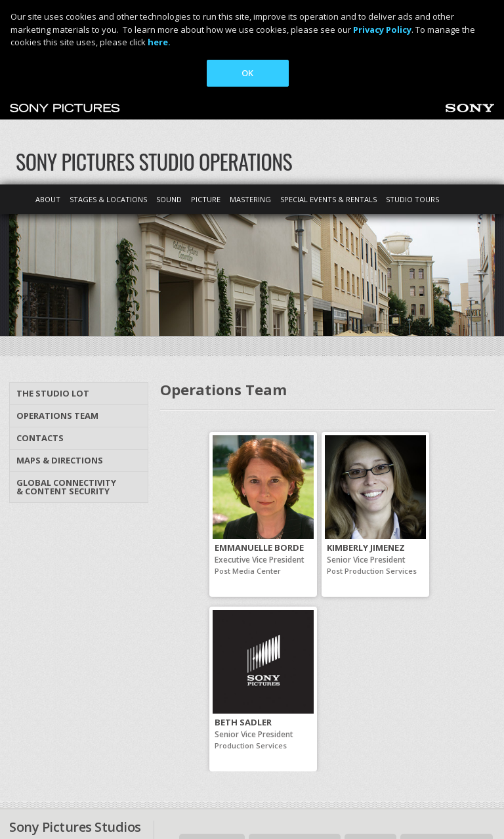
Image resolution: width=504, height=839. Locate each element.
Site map (370, 748)
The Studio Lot (53, 296)
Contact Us (212, 748)
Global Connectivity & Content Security (66, 390)
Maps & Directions (60, 363)
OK (247, 73)
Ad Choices (97, 796)
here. (159, 42)
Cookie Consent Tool (362, 796)
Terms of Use (162, 796)
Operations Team (57, 318)
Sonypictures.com (447, 748)
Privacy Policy (34, 796)
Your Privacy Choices (246, 796)
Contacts (40, 341)
